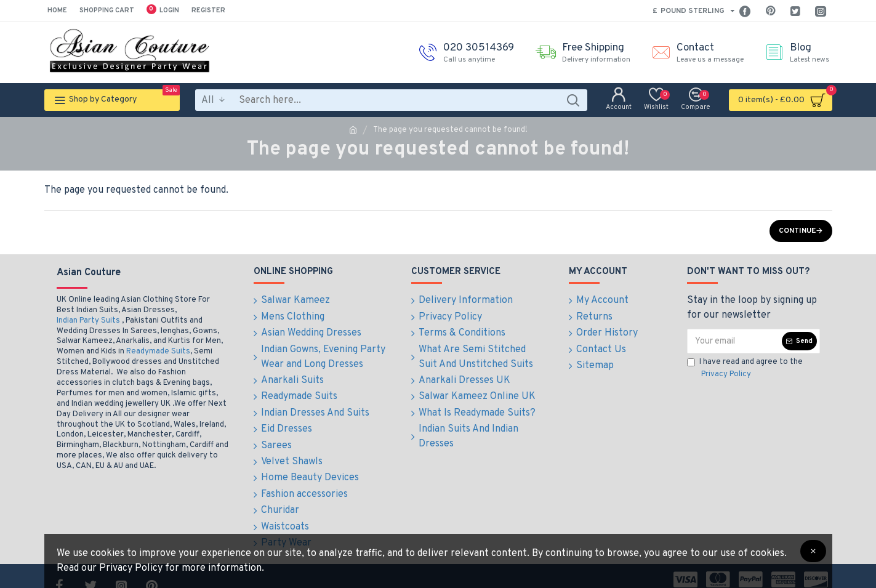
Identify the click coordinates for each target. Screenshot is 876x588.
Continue (797, 231)
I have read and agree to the (745, 369)
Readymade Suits (158, 352)
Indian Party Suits (88, 321)
